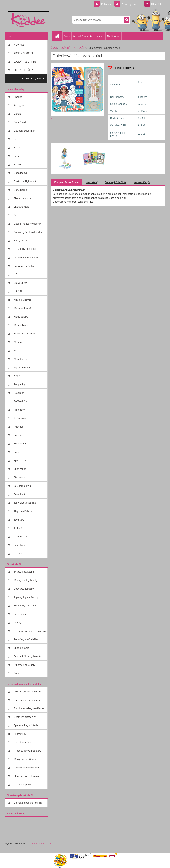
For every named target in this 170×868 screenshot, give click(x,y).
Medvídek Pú (21, 317)
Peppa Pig (19, 384)
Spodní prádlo (21, 648)
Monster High (21, 359)
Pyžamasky (20, 418)
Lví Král (18, 291)
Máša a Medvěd (23, 300)
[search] (127, 20)
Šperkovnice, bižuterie (26, 725)
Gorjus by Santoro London (28, 232)
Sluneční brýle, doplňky (27, 776)
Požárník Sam (21, 401)
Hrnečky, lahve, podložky (27, 751)
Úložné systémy (23, 742)
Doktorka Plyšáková (25, 181)
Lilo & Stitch (20, 283)
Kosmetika (20, 734)
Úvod (54, 48)
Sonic (17, 452)
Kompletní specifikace (66, 182)
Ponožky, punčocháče (26, 639)
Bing (16, 139)
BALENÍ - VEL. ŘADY (25, 62)
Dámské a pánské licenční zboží (28, 804)
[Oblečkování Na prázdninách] (67, 146)
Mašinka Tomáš (22, 308)
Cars (16, 156)
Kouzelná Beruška (24, 266)
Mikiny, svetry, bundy (25, 580)
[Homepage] (58, 36)
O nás (67, 36)
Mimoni (18, 342)
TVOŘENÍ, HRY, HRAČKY (33, 78)
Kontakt (100, 36)
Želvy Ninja (20, 545)
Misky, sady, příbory (25, 759)
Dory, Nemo (20, 190)
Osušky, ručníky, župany (27, 700)
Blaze (17, 147)
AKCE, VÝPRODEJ (23, 53)
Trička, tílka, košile (24, 572)
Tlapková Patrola (23, 511)
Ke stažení (92, 182)
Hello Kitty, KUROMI (25, 249)
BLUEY (18, 164)
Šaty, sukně (20, 614)
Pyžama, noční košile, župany (30, 631)
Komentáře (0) (142, 182)
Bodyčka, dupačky (24, 589)
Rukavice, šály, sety (24, 665)
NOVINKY (19, 45)
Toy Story (19, 520)
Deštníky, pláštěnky (25, 717)
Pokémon (19, 393)
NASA (17, 376)
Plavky (17, 622)
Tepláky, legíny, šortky (26, 597)
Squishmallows (22, 486)
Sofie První (20, 443)
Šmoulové (19, 494)
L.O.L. (17, 274)
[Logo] (28, 20)
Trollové (18, 528)
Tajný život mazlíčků (25, 503)
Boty (16, 673)
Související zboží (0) (116, 182)
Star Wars (19, 477)
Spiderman (20, 460)
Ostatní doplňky (23, 784)
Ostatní (18, 553)
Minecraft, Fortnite (24, 334)
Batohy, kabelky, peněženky (29, 708)
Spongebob (20, 469)
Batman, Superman (25, 131)
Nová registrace (130, 4)
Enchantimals (21, 207)
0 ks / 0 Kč (157, 4)
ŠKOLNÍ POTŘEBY (24, 70)
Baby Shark (20, 122)
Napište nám (113, 36)
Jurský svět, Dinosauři (26, 257)
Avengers (19, 105)
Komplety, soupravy (25, 605)
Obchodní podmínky (83, 36)
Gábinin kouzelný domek (27, 224)
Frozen (18, 215)
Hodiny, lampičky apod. (27, 768)
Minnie (18, 350)
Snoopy (18, 435)
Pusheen (19, 427)
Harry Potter (21, 240)
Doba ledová (21, 173)
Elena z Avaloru (22, 198)
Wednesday (20, 536)
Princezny (19, 410)
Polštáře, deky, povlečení (27, 691)
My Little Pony (22, 367)
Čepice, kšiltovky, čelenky (28, 656)
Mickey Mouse (22, 325)
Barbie (17, 114)
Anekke (18, 97)
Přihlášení (107, 4)
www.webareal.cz (41, 843)
